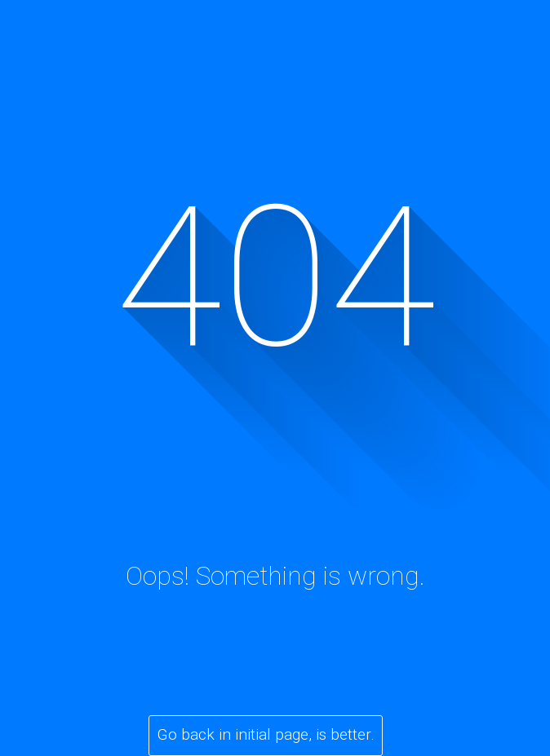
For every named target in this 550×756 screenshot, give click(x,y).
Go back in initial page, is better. (266, 734)
